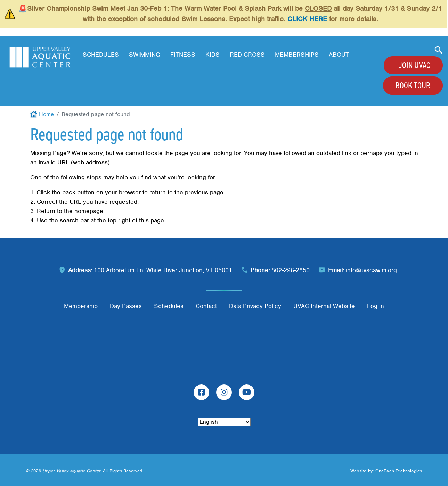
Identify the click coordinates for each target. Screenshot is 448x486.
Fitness (183, 55)
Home (46, 114)
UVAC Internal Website (324, 306)
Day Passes (126, 306)
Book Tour (413, 86)
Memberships (297, 55)
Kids (213, 55)
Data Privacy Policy (255, 306)
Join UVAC (414, 65)
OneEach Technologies (399, 471)
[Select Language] (224, 422)
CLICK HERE (307, 19)
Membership (81, 306)
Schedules (101, 55)
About (339, 55)
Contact (206, 306)
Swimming (145, 55)
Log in (376, 306)
